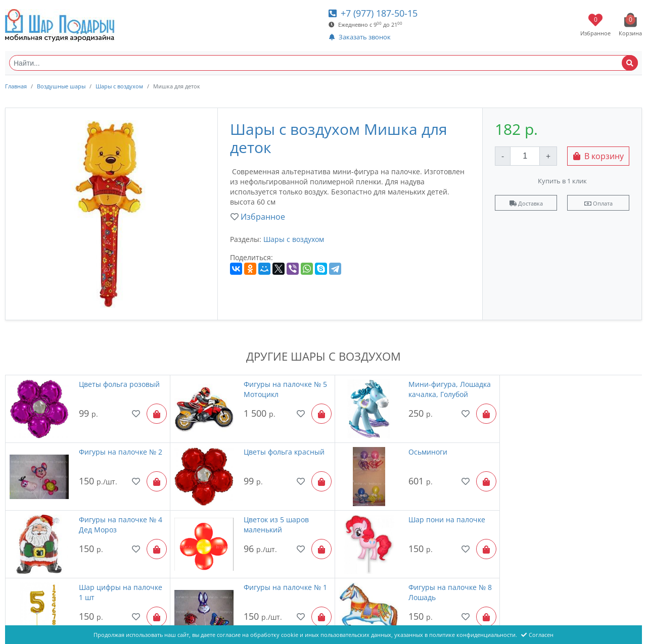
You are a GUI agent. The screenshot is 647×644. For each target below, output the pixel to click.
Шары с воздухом (119, 86)
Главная (16, 86)
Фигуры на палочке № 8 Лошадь (596, 520)
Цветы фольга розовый (117, 384)
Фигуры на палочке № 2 (596, 384)
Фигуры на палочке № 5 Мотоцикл (277, 389)
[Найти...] (323, 63)
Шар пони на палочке (115, 515)
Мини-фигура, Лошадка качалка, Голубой (436, 389)
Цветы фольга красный (117, 449)
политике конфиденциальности (472, 635)
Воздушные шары (61, 86)
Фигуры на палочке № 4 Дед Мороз (436, 454)
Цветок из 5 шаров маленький (587, 454)
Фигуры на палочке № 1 (436, 515)
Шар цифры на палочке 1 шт (277, 520)
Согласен (537, 635)
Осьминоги (255, 449)
